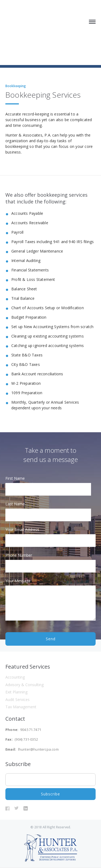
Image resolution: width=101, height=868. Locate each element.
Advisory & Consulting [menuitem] (25, 685)
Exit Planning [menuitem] (16, 692)
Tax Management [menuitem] (21, 707)
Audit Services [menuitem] (18, 699)
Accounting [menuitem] (15, 677)
